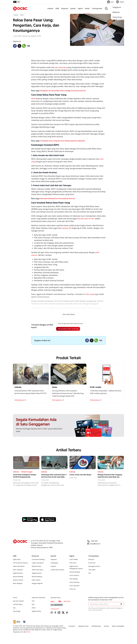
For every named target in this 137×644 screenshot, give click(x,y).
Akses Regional (18, 585)
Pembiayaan (54, 564)
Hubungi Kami (55, 610)
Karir (33, 606)
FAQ (33, 602)
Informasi (91, 561)
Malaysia (116, 12)
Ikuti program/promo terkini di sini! (70, 324)
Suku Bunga (17, 613)
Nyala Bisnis (17, 561)
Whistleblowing (96, 628)
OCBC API (73, 591)
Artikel (87, 8)
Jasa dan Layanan (18, 602)
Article (34, 609)
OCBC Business (74, 577)
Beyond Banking (18, 578)
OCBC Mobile (74, 561)
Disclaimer (72, 628)
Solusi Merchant (74, 584)
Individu (50, 8)
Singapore (117, 7)
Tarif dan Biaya (18, 606)
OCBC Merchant (74, 587)
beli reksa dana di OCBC (86, 219)
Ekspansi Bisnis (36, 568)
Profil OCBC (92, 564)
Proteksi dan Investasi (57, 571)
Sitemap (106, 628)
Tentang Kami (97, 8)
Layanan (53, 568)
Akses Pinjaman (18, 571)
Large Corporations (38, 564)
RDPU (33, 99)
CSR (90, 575)
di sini (28, 633)
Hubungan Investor (94, 568)
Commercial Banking (38, 561)
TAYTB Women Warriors (21, 564)
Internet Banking (75, 573)
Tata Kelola (92, 571)
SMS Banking (73, 580)
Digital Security (36, 613)
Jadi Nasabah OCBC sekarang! (68, 330)
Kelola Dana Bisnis (19, 568)
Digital (80, 8)
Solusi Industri (36, 581)
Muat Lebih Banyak (69, 314)
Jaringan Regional (37, 585)
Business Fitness (18, 581)
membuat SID (66, 228)
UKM (57, 8)
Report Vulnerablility (118, 628)
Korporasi (65, 8)
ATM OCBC (73, 564)
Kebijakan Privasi (83, 628)
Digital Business (18, 575)
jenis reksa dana (61, 67)
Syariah (73, 8)
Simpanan (54, 561)
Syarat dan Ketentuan (38, 599)
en (18, 2)
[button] (121, 606)
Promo (15, 599)
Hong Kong (117, 17)
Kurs (14, 609)
